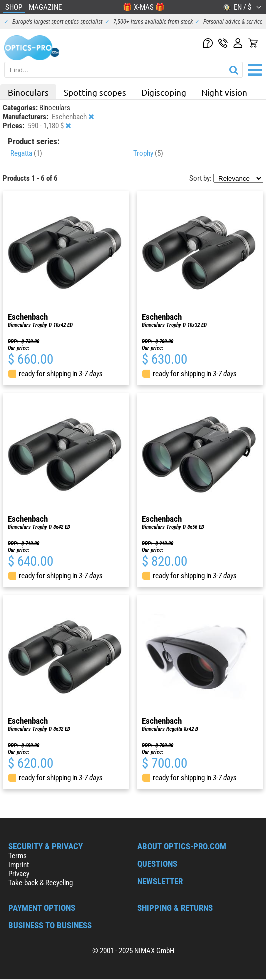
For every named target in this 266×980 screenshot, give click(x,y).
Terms (17, 856)
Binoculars (28, 92)
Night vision (224, 92)
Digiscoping (164, 92)
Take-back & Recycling (40, 883)
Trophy (148, 153)
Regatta (26, 153)
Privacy (19, 874)
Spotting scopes (95, 92)
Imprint (18, 865)
